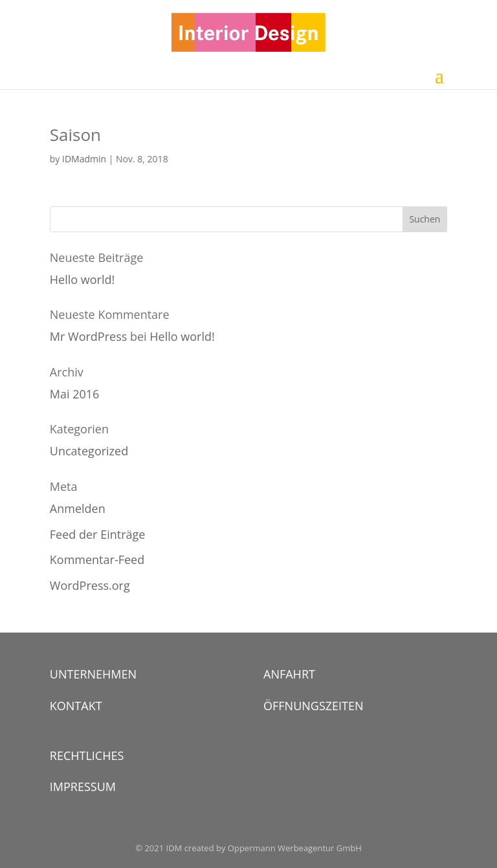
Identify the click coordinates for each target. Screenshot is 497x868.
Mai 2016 (75, 394)
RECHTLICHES (87, 755)
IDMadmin (84, 159)
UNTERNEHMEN (93, 674)
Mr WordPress (89, 336)
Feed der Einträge (98, 534)
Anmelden (78, 508)
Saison (75, 135)
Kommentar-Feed (97, 559)
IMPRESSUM (83, 787)
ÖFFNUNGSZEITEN (314, 706)
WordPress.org (90, 585)
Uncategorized (89, 451)
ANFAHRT (289, 674)
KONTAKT (76, 706)
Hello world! (82, 279)
